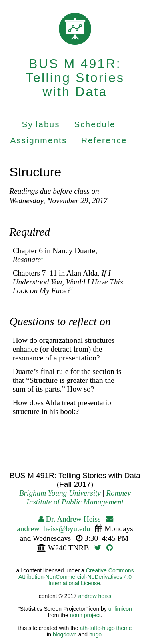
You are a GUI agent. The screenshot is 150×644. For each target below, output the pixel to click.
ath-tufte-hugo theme (106, 628)
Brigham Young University (60, 493)
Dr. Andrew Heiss (70, 519)
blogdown (65, 634)
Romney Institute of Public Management (79, 497)
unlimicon (120, 609)
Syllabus (41, 124)
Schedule (95, 124)
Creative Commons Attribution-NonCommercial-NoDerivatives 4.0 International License (76, 577)
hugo (95, 634)
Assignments (38, 140)
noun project (85, 615)
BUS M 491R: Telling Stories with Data (75, 78)
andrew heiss (95, 596)
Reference (104, 140)
